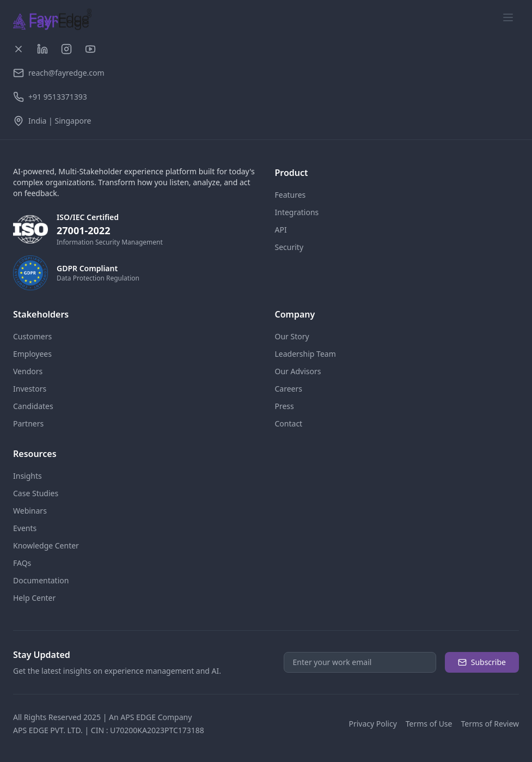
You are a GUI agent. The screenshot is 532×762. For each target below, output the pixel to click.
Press (285, 406)
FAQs (22, 563)
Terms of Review (490, 724)
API (281, 230)
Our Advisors (298, 371)
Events (25, 528)
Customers (32, 336)
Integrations (297, 212)
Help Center (34, 598)
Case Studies (36, 493)
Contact (289, 423)
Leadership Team (305, 354)
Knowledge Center (46, 545)
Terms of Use (429, 724)
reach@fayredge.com (66, 73)
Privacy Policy (372, 724)
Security (289, 247)
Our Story (292, 336)
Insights (27, 476)
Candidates (33, 406)
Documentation (41, 580)
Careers (289, 389)
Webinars (30, 511)
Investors (30, 389)
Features (291, 195)
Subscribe (482, 662)
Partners (28, 423)
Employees (32, 354)
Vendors (28, 371)
